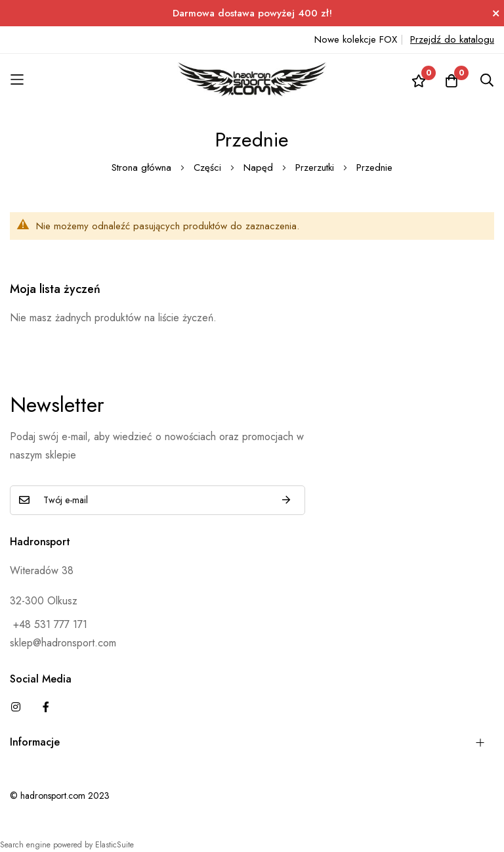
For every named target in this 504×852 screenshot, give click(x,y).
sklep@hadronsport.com (63, 643)
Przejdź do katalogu (452, 39)
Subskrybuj (286, 500)
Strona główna (143, 168)
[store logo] (252, 80)
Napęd (260, 168)
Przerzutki (316, 168)
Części (209, 168)
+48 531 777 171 (49, 624)
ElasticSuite (115, 845)
